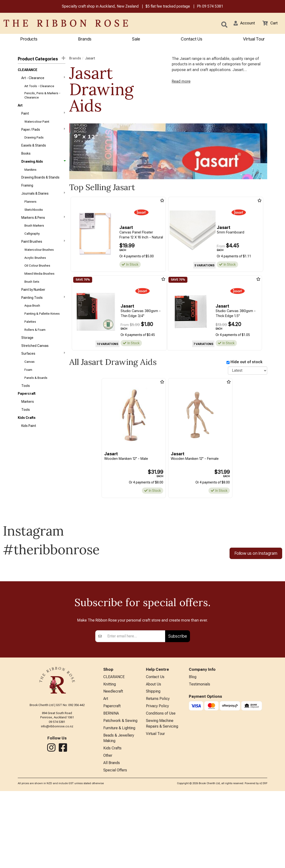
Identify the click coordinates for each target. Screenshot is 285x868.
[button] (243, 24)
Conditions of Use (161, 786)
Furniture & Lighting (119, 802)
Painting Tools (43, 310)
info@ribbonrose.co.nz (57, 797)
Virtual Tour (254, 39)
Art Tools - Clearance (39, 88)
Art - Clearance (43, 79)
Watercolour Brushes (39, 260)
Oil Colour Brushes (37, 277)
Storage (27, 353)
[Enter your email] (135, 707)
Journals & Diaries (43, 200)
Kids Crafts (27, 437)
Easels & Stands (34, 150)
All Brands (112, 839)
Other (108, 831)
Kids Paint (29, 446)
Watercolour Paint (37, 125)
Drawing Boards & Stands (40, 184)
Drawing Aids (43, 167)
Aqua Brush (32, 319)
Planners (30, 209)
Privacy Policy (157, 779)
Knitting (110, 755)
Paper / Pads (43, 133)
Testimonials (199, 755)
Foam (28, 387)
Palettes (30, 336)
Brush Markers (34, 235)
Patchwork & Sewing (120, 794)
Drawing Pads (34, 141)
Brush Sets (32, 294)
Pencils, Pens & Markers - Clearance (42, 97)
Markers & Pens (43, 226)
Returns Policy (158, 771)
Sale (136, 39)
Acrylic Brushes (35, 268)
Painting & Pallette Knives (42, 328)
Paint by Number (33, 302)
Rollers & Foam (35, 344)
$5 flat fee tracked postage (168, 7)
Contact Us (192, 39)
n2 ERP (263, 860)
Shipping (153, 763)
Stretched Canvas (35, 361)
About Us (154, 755)
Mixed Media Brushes (39, 285)
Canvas (29, 378)
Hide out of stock (247, 363)
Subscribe (178, 706)
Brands (85, 39)
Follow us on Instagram (256, 554)
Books (26, 158)
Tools (26, 403)
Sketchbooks (34, 218)
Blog (193, 748)
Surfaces (43, 369)
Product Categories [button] (42, 59)
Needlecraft (113, 763)
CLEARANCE (28, 71)
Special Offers (115, 847)
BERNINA (111, 786)
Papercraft (27, 412)
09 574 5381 (213, 7)
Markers (28, 421)
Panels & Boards (36, 395)
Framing (27, 192)
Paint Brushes (43, 251)
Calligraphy (32, 243)
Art (20, 108)
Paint (43, 116)
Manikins (30, 175)
